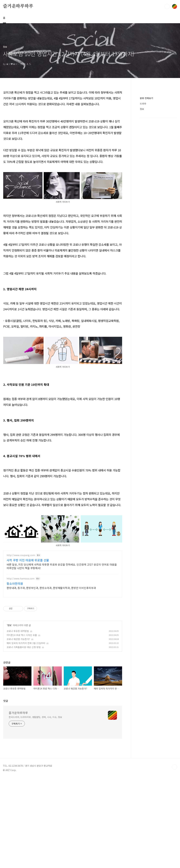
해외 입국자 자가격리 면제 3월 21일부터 (26, 688)
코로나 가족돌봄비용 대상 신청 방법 (24, 692)
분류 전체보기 (146, 195)
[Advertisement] (63, 507)
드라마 (143, 200)
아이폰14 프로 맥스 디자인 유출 (22, 680)
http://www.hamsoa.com (20, 624)
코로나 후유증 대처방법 (18, 676)
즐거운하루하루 (18, 6)
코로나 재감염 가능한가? (18, 684)
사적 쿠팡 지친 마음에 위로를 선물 (28, 605)
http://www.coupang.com (21, 600)
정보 (9, 670)
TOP (175, 812)
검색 (167, 6)
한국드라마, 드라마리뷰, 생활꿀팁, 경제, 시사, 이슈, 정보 (35, 762)
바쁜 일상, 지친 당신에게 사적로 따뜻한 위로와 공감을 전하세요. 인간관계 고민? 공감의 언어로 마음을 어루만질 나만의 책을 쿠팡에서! (62, 611)
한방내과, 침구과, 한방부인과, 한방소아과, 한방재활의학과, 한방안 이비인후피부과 (51, 633)
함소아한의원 (15, 629)
